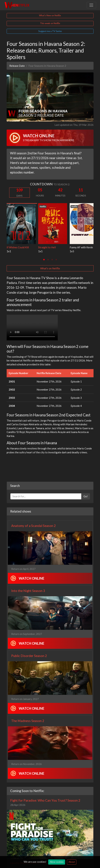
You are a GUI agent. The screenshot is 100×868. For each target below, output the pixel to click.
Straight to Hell (47, 247)
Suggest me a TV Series (50, 31)
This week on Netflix (50, 23)
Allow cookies (57, 862)
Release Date (17, 66)
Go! (86, 496)
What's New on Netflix (50, 15)
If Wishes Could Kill (18, 247)
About (72, 862)
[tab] (44, 260)
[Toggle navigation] (91, 5)
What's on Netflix (50, 268)
